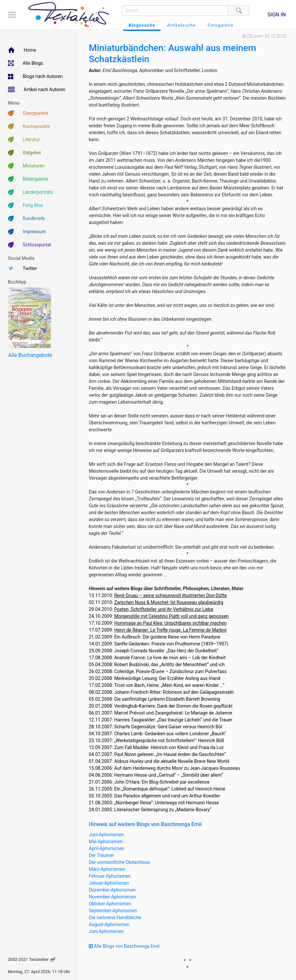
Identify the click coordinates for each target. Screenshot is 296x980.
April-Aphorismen (107, 848)
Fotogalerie (221, 25)
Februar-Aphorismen (110, 876)
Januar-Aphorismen (109, 883)
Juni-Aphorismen (106, 835)
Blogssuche (142, 25)
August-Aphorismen (109, 924)
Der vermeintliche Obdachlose (119, 862)
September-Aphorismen (113, 911)
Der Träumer (101, 855)
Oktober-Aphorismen (110, 904)
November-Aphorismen (112, 897)
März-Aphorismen (107, 869)
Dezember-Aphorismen (112, 890)
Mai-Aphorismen (106, 842)
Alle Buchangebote (30, 355)
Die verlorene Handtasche (115, 917)
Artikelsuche (181, 25)
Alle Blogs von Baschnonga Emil (124, 946)
